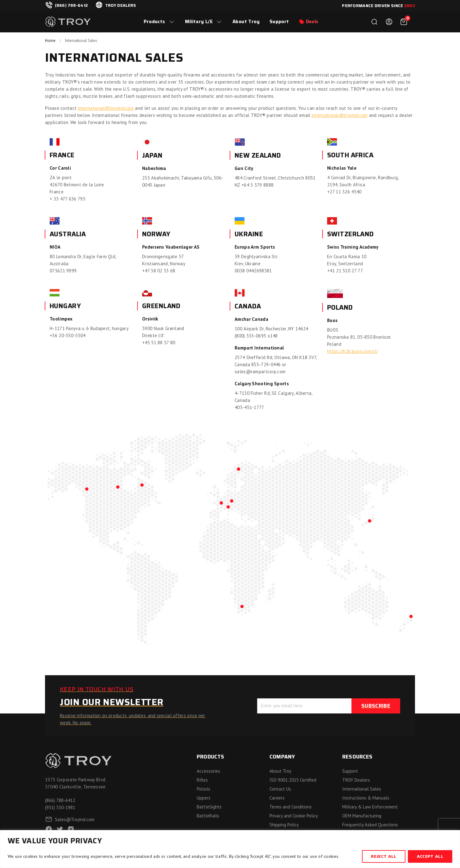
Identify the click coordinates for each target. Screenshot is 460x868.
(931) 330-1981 (60, 807)
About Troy (246, 22)
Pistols (203, 789)
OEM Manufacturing (362, 816)
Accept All (430, 856)
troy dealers (121, 6)
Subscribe (376, 706)
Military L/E (199, 22)
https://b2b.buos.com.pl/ (352, 351)
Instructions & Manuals (366, 798)
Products (154, 22)
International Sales (362, 789)
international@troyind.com (106, 108)
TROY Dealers (356, 780)
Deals (312, 22)
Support (279, 22)
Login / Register (389, 22)
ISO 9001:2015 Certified (293, 780)
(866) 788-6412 (71, 6)
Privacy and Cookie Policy (294, 816)
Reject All (384, 856)
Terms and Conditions (291, 807)
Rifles (202, 780)
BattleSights (209, 807)
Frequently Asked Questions (370, 825)
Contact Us (280, 789)
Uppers (204, 798)
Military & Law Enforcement (370, 807)
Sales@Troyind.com (75, 819)
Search (374, 22)
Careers (277, 798)
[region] (230, 849)
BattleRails (208, 816)
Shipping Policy (284, 825)
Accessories (208, 771)
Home (50, 41)
